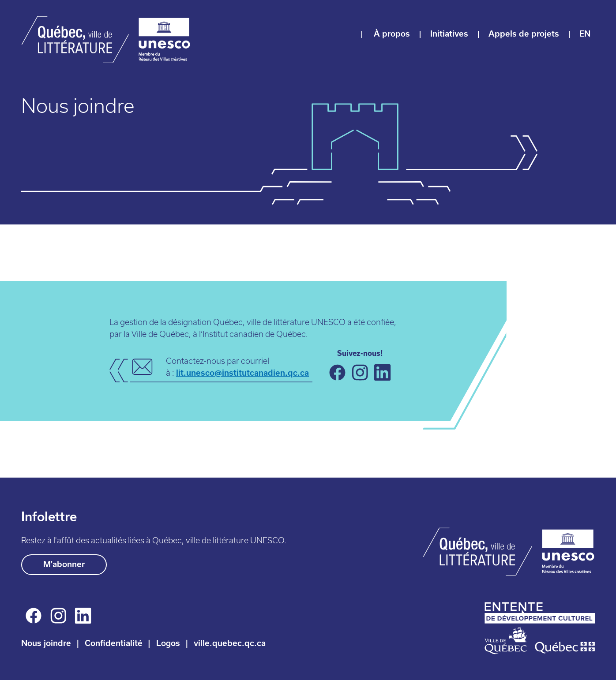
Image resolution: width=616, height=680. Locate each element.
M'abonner (64, 564)
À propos (392, 34)
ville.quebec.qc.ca (230, 643)
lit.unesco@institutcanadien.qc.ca (242, 373)
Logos (168, 643)
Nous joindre (46, 643)
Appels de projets (524, 34)
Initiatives (449, 34)
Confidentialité (114, 643)
